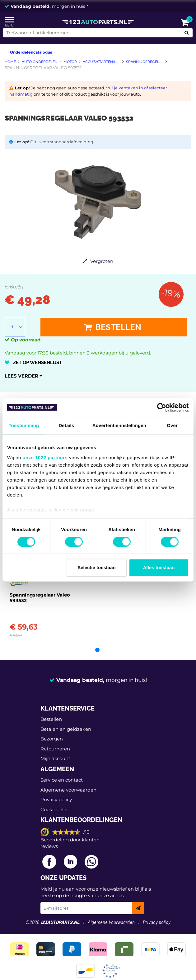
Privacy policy (56, 799)
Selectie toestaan (97, 568)
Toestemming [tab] (24, 425)
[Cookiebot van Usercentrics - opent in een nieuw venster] (162, 407)
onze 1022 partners (45, 457)
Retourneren (55, 749)
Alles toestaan (159, 568)
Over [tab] (172, 425)
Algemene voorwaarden (68, 790)
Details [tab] (66, 425)
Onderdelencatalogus (30, 52)
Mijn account (55, 758)
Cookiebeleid (56, 809)
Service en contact (62, 780)
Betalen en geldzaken (66, 729)
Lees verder (23, 376)
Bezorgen (52, 739)
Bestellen (113, 327)
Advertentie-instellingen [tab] (119, 425)
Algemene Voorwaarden (111, 923)
